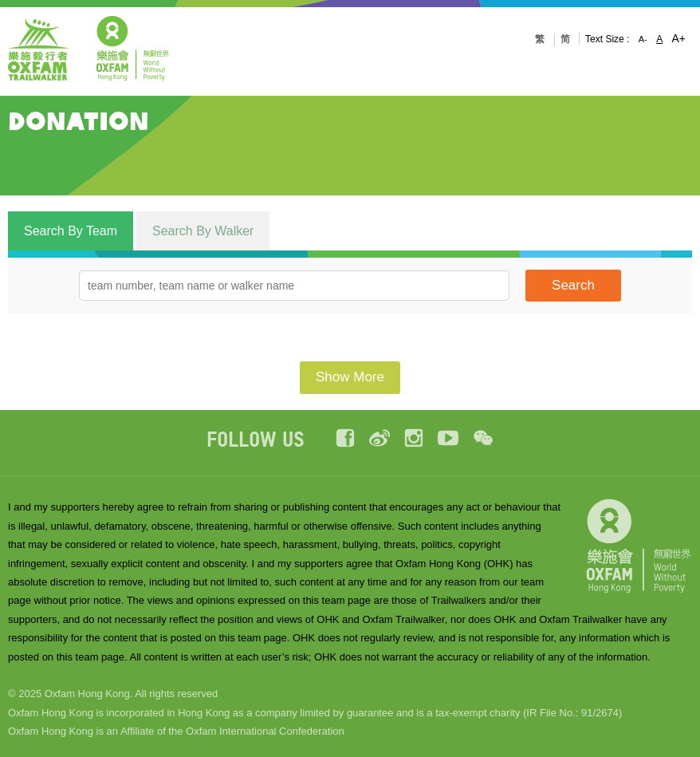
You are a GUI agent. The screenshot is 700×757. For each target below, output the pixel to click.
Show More (350, 377)
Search (573, 285)
